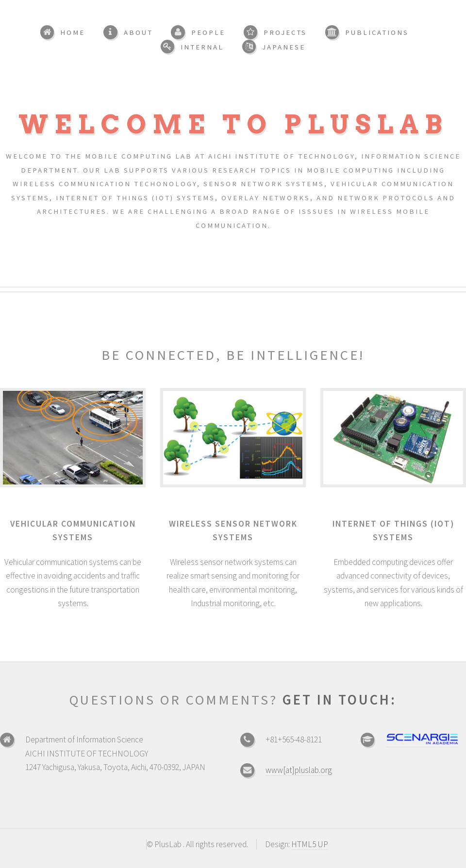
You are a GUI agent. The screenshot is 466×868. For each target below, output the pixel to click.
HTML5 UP (310, 844)
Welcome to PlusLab (233, 124)
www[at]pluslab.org (299, 770)
